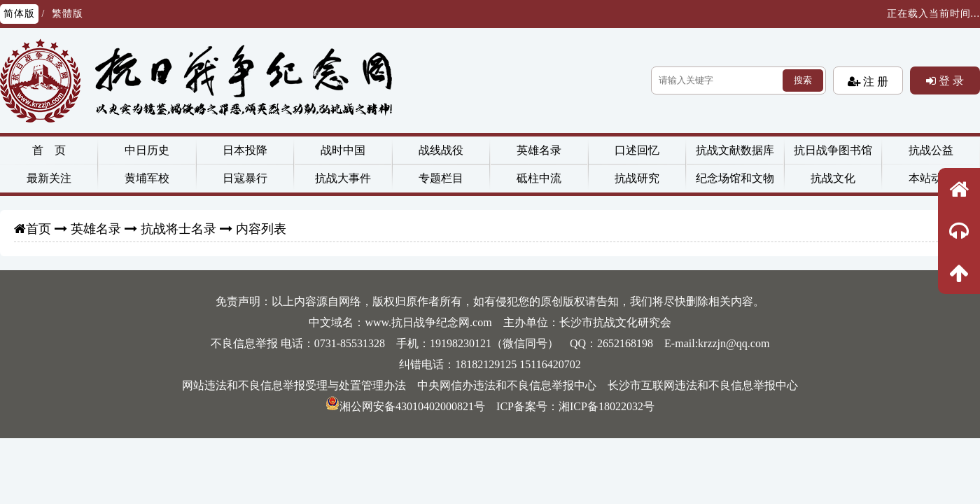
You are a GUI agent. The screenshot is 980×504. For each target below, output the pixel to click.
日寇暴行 (245, 178)
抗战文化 (833, 178)
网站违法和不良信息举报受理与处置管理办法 (294, 385)
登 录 (950, 80)
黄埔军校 (147, 178)
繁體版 (68, 14)
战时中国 (343, 150)
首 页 (49, 150)
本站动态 (931, 178)
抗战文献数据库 (735, 150)
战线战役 (441, 150)
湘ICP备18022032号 (607, 406)
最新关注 (49, 178)
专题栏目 (441, 178)
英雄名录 (539, 150)
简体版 (19, 14)
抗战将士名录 (178, 229)
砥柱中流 (539, 178)
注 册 (874, 81)
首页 (38, 229)
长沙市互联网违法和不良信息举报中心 (703, 385)
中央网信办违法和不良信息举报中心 (507, 385)
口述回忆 (637, 150)
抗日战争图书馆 (833, 150)
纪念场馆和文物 (735, 178)
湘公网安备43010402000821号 (405, 406)
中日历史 (147, 150)
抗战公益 (931, 150)
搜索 (803, 80)
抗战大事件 (343, 178)
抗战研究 (637, 178)
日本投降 (245, 150)
